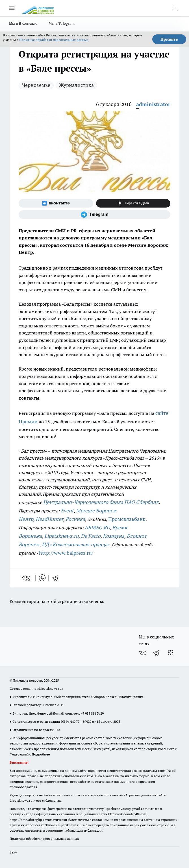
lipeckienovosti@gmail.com (50, 713)
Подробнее (41, 754)
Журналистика (76, 85)
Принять (169, 39)
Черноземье (36, 85)
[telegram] (57, 578)
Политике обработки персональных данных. (54, 40)
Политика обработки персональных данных (44, 839)
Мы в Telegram (62, 23)
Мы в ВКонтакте (23, 23)
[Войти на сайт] (175, 8)
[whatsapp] (42, 578)
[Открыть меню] (12, 8)
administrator (153, 104)
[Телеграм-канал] (94, 215)
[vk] (26, 578)
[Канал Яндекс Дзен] (133, 203)
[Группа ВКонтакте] (56, 203)
